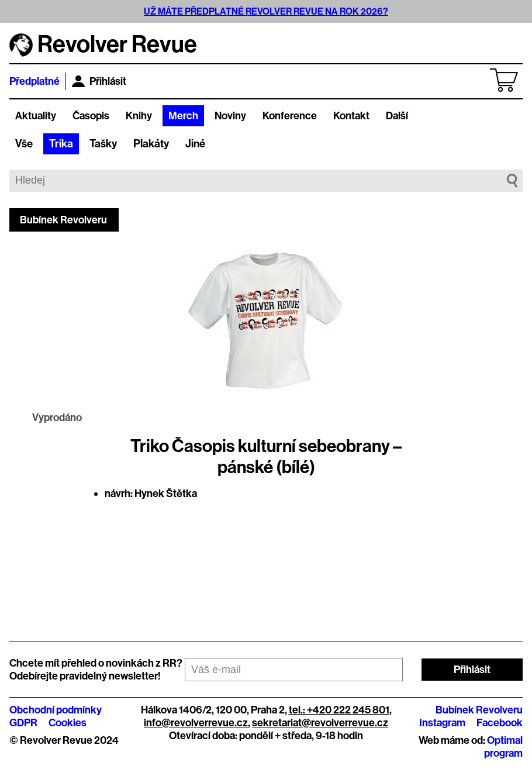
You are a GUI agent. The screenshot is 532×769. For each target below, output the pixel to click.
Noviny (230, 116)
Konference (290, 116)
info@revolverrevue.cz (196, 723)
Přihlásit (99, 81)
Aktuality (36, 116)
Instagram (442, 723)
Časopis (91, 116)
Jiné (195, 144)
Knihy (139, 116)
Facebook (500, 723)
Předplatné (34, 81)
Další (397, 116)
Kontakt (351, 116)
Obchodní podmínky (56, 710)
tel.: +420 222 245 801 (339, 710)
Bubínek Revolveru (63, 220)
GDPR (23, 723)
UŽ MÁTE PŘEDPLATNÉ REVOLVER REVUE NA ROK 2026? (266, 11)
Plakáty (151, 144)
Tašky (103, 144)
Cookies (68, 723)
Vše (24, 144)
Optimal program (503, 747)
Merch (183, 116)
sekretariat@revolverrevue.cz (320, 723)
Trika (61, 144)
